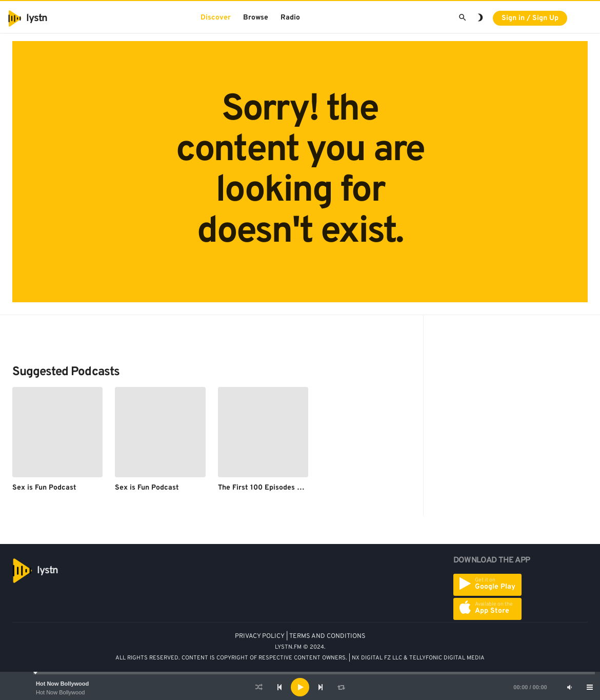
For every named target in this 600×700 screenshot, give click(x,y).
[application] (300, 687)
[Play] (300, 687)
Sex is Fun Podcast (44, 488)
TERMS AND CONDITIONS (327, 636)
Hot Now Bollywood (62, 684)
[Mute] (569, 687)
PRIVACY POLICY (260, 636)
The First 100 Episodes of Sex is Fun (279, 488)
